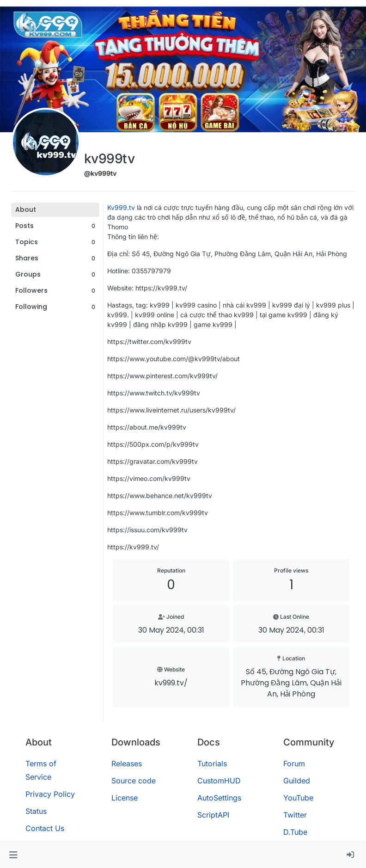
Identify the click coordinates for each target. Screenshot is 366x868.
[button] (13, 855)
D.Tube (295, 832)
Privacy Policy (50, 794)
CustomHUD (219, 781)
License (125, 798)
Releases (127, 763)
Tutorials (212, 763)
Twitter (295, 815)
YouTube (298, 798)
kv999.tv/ (171, 683)
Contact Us (45, 828)
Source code (134, 781)
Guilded (297, 781)
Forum (294, 763)
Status (36, 811)
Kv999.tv (121, 207)
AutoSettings (219, 798)
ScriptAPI (213, 815)
